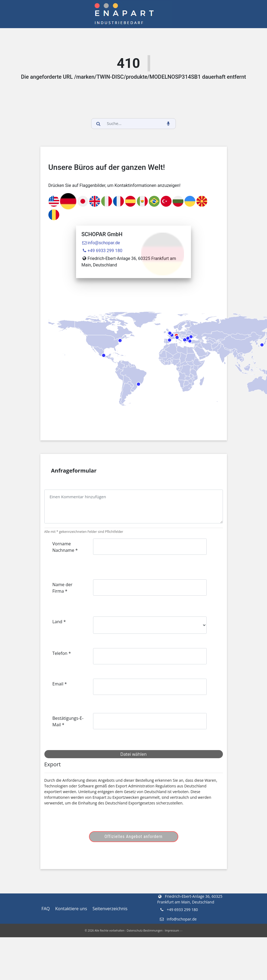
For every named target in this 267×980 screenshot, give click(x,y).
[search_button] (98, 124)
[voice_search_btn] (169, 124)
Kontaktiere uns (71, 909)
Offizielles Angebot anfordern (133, 837)
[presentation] (94, 821)
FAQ (46, 909)
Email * (60, 684)
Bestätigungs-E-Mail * (68, 721)
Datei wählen (133, 754)
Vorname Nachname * (65, 547)
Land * (59, 622)
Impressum (172, 930)
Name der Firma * (62, 588)
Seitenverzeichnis (110, 909)
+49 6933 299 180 (102, 251)
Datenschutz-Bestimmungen (145, 930)
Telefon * (62, 653)
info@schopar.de (101, 243)
